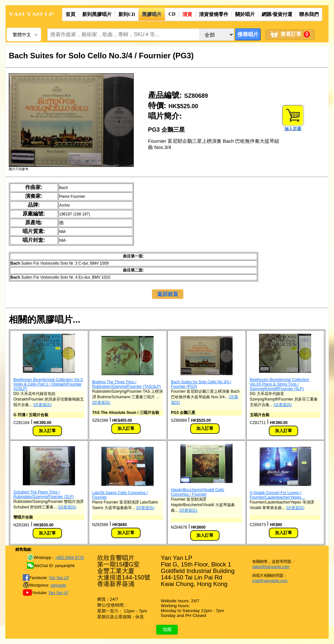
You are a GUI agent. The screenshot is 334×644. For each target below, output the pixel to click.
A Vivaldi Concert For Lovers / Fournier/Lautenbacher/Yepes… (278, 495)
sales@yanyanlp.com (271, 567)
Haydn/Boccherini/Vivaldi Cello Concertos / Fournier (197, 492)
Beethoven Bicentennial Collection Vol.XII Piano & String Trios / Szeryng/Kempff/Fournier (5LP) (280, 384)
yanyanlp (58, 585)
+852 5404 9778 (69, 558)
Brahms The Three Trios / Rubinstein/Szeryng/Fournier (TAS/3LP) (127, 384)
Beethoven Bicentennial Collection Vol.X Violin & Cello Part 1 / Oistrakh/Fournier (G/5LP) (48, 384)
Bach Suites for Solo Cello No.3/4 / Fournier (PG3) (201, 384)
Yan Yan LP (59, 578)
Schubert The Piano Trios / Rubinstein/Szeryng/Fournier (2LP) (44, 494)
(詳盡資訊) (42, 405)
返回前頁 (168, 294)
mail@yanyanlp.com (270, 581)
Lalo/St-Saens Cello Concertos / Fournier (120, 495)
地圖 (167, 629)
